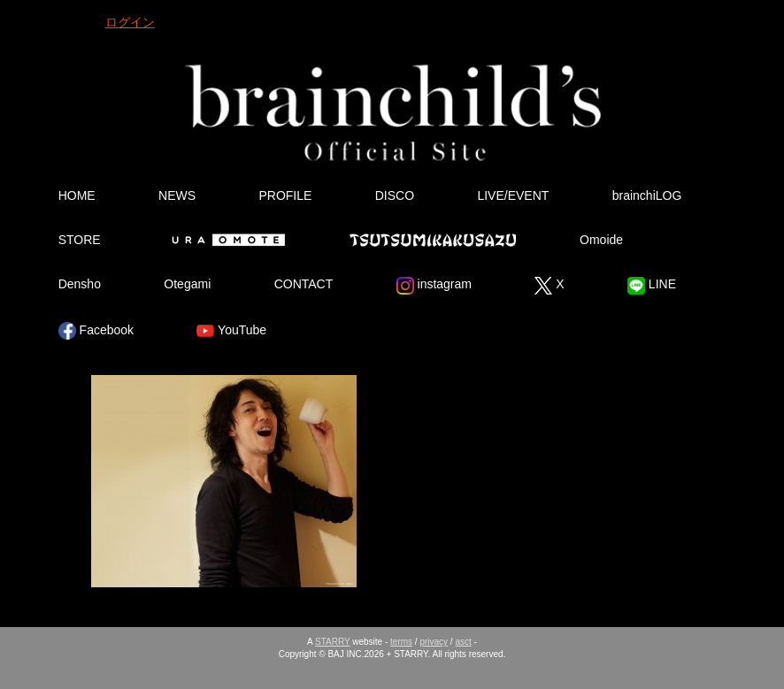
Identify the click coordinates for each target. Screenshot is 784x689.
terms (401, 642)
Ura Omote (225, 240)
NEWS (177, 195)
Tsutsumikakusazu (433, 240)
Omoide (601, 240)
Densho (80, 284)
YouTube (231, 331)
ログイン (130, 22)
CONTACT (304, 284)
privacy (434, 642)
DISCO (395, 195)
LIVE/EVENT (513, 195)
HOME (77, 195)
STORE (80, 240)
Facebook (96, 331)
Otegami (187, 284)
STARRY (332, 642)
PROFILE (285, 195)
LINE (652, 286)
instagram (434, 286)
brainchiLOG (647, 195)
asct (463, 642)
